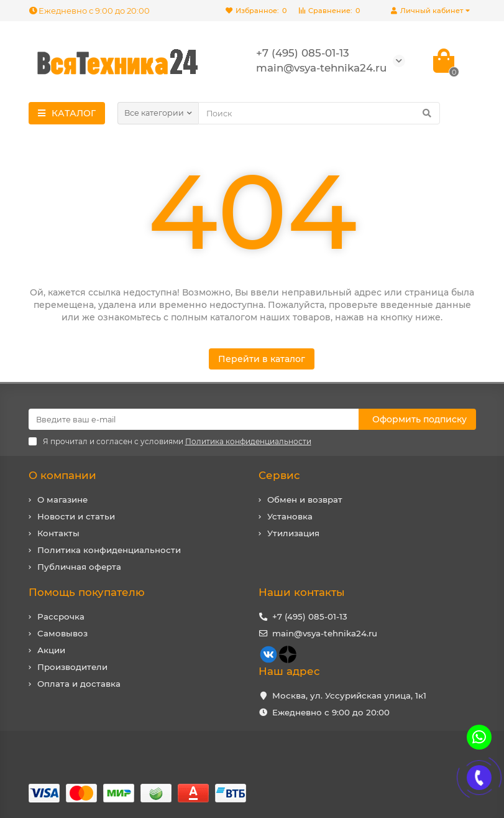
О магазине (62, 500)
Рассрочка (61, 616)
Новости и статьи (76, 516)
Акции (51, 650)
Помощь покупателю (87, 592)
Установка (290, 516)
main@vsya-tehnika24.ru (325, 633)
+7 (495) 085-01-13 (310, 616)
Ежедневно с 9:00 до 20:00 (89, 11)
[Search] (319, 113)
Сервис (279, 475)
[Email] (194, 419)
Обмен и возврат (305, 500)
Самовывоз (62, 633)
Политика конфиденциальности (109, 550)
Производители (72, 667)
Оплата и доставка (79, 684)
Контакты (58, 533)
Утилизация (293, 533)
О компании (62, 475)
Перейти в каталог (262, 359)
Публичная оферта (79, 567)
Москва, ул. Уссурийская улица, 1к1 (349, 695)
